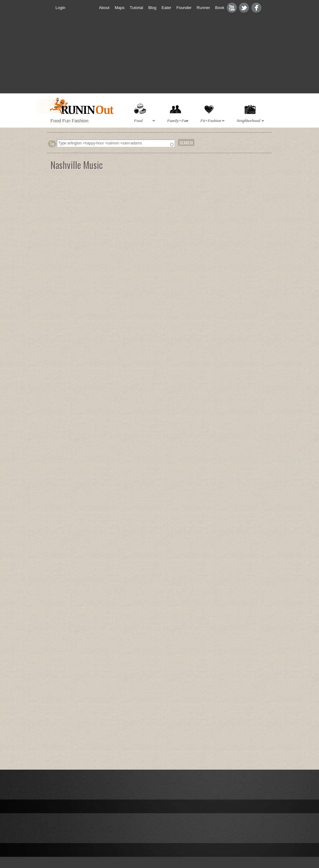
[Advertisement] (253, 251)
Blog (152, 8)
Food (144, 121)
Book (220, 8)
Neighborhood (249, 121)
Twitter (244, 8)
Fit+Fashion (212, 121)
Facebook (256, 8)
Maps (120, 8)
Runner (203, 8)
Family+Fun (177, 121)
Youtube (232, 8)
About (104, 8)
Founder (184, 8)
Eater (167, 8)
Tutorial (136, 8)
